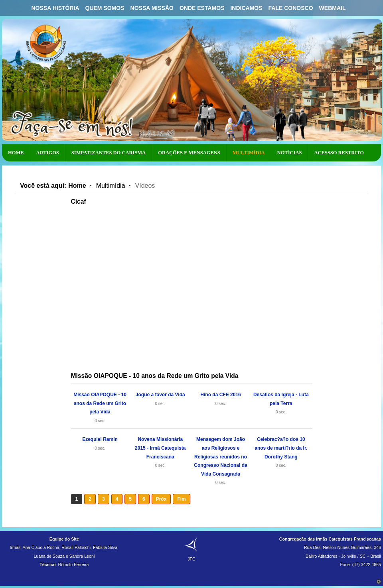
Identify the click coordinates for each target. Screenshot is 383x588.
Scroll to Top (379, 582)
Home (77, 186)
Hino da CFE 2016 (220, 395)
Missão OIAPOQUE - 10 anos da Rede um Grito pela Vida (100, 403)
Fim (181, 499)
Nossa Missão (152, 8)
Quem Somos (105, 8)
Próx (161, 499)
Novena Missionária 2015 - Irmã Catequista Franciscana (160, 448)
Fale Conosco (291, 8)
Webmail (333, 8)
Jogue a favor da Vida (160, 395)
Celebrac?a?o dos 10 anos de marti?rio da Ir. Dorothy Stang (281, 448)
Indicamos (246, 8)
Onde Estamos (202, 8)
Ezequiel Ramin (100, 439)
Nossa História (55, 8)
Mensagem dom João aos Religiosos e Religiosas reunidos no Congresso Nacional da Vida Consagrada (220, 456)
